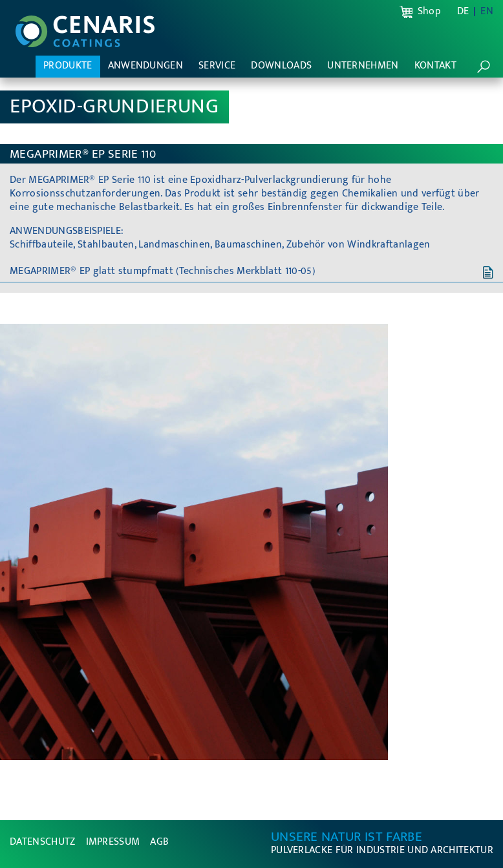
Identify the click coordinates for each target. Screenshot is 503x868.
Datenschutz (43, 842)
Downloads (281, 66)
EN (487, 12)
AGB (159, 842)
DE (463, 12)
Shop (429, 12)
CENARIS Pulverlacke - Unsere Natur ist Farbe (85, 32)
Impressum (113, 842)
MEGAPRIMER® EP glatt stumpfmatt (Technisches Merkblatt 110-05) (162, 271)
